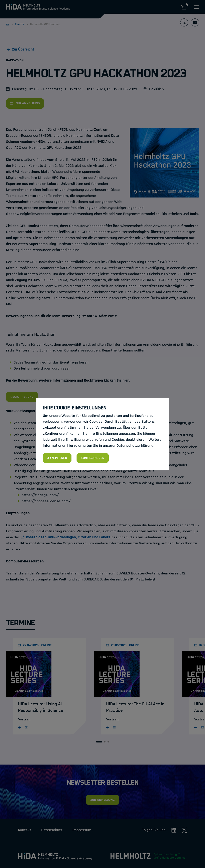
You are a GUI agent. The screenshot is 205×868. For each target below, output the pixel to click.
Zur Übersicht (23, 49)
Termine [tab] (21, 623)
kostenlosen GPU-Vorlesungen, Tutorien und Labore (68, 537)
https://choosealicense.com (45, 501)
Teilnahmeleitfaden (36, 368)
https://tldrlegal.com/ (40, 495)
